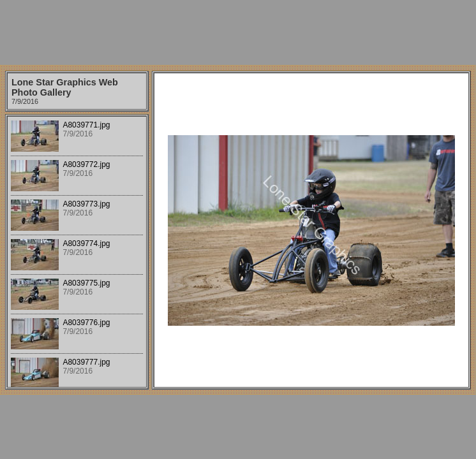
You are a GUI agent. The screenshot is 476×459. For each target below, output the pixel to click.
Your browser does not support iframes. (77, 252)
